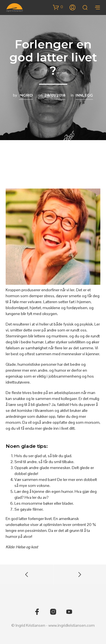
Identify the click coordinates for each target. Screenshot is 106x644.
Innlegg (84, 95)
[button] (58, 7)
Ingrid (26, 95)
